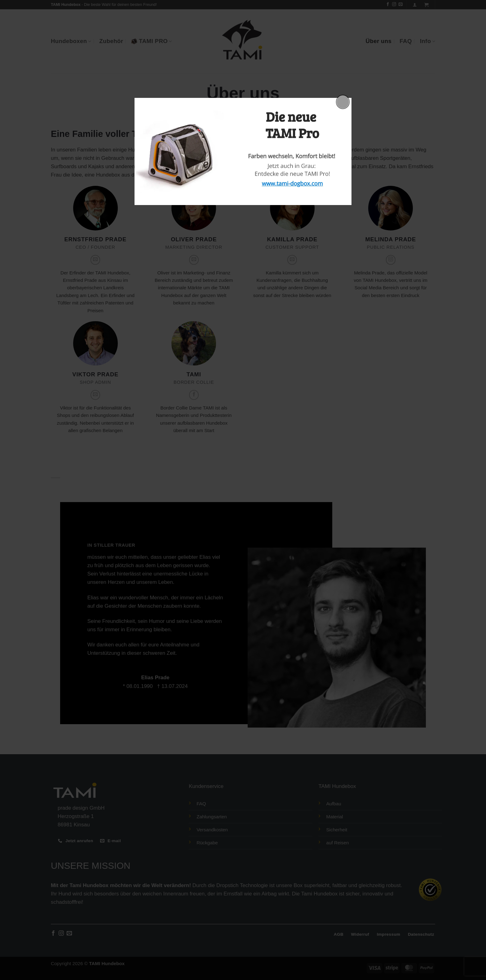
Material (334, 817)
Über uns (379, 41)
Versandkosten (212, 830)
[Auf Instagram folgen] (394, 4)
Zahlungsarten (212, 817)
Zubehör (111, 41)
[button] (426, 5)
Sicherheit (337, 830)
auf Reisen (337, 843)
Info (428, 41)
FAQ (406, 41)
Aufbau (334, 804)
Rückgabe (207, 843)
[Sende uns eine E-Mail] (401, 4)
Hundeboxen (71, 41)
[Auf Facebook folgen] (388, 4)
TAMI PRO (151, 41)
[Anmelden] (415, 5)
